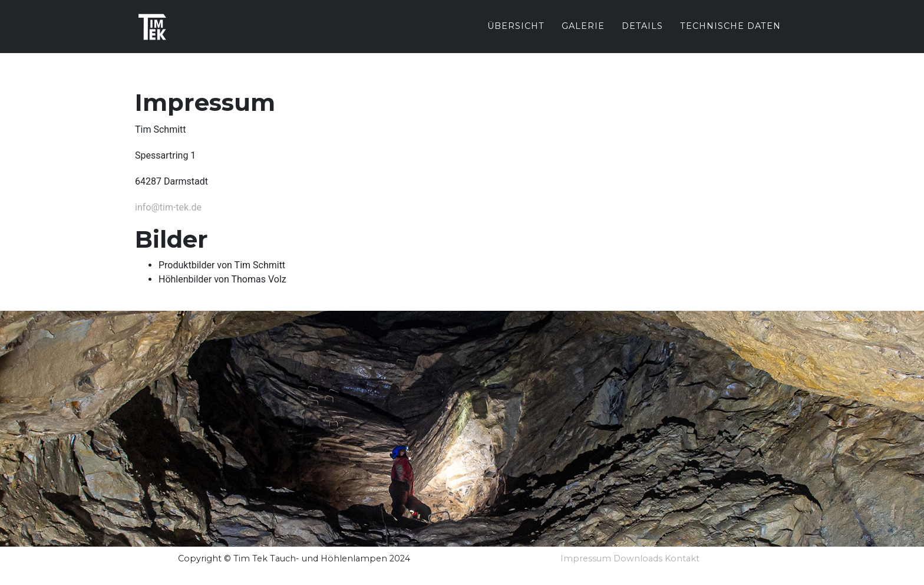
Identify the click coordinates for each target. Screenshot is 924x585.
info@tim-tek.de (168, 207)
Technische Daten (730, 35)
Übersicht (516, 35)
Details (642, 35)
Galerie (583, 35)
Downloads (638, 558)
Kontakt (682, 558)
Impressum (586, 558)
